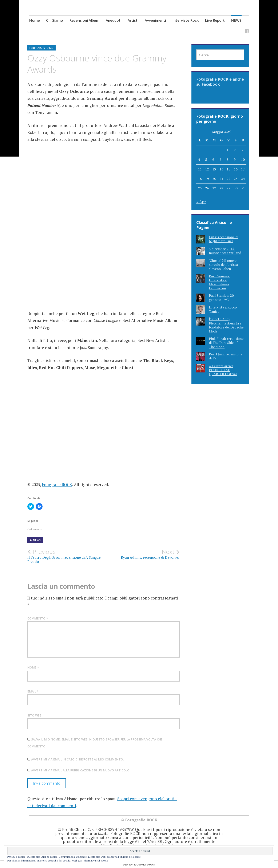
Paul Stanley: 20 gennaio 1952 (221, 297)
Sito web (34, 715)
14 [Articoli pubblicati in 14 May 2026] (221, 169)
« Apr (201, 202)
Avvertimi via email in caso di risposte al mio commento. (78, 759)
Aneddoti (114, 20)
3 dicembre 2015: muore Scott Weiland (225, 251)
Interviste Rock (185, 20)
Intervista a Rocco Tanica (223, 309)
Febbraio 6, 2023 (41, 48)
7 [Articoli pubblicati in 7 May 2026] (220, 160)
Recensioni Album (84, 20)
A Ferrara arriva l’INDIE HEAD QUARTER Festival (223, 370)
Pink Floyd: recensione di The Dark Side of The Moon (226, 343)
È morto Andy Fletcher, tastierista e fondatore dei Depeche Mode (226, 325)
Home (34, 20)
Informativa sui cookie (95, 861)
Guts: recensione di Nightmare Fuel (224, 239)
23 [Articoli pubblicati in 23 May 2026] (236, 179)
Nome (33, 667)
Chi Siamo (55, 20)
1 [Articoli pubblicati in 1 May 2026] (228, 150)
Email (33, 691)
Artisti (133, 20)
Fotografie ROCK (57, 485)
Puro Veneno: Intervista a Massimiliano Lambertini (219, 282)
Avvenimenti (155, 20)
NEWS (236, 20)
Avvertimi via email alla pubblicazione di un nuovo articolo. (81, 770)
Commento (38, 618)
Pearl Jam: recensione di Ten (226, 356)
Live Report (215, 20)
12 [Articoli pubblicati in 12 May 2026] (207, 169)
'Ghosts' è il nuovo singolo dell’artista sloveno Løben (223, 265)
